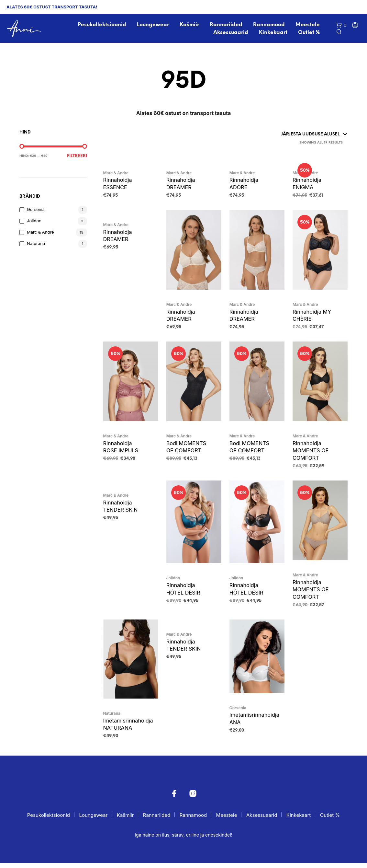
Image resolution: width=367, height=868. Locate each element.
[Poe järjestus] (289, 135)
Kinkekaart (273, 33)
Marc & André (40, 233)
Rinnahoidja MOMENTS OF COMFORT (311, 453)
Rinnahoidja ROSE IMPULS (122, 449)
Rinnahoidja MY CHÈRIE (313, 317)
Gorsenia (36, 210)
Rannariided (226, 25)
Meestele (308, 25)
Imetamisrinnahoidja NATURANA (129, 729)
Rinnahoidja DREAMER (181, 185)
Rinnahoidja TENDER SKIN (121, 510)
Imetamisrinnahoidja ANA (256, 723)
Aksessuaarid (231, 33)
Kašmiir (190, 25)
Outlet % (309, 33)
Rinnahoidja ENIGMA (308, 185)
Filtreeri (77, 157)
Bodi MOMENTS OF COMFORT (187, 449)
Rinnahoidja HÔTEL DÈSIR (184, 592)
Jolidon (34, 222)
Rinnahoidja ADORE (245, 185)
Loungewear (153, 25)
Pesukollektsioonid (102, 25)
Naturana (36, 244)
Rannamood (269, 25)
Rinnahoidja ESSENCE (118, 185)
